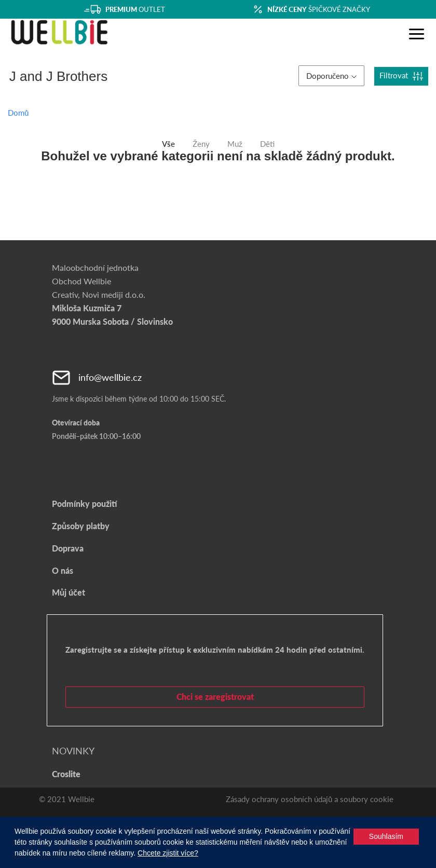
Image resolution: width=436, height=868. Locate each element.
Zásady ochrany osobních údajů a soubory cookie (310, 799)
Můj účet (69, 592)
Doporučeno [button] (331, 76)
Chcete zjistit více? (168, 853)
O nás (63, 570)
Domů (18, 113)
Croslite (66, 774)
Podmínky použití (84, 504)
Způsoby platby (81, 526)
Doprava (68, 548)
